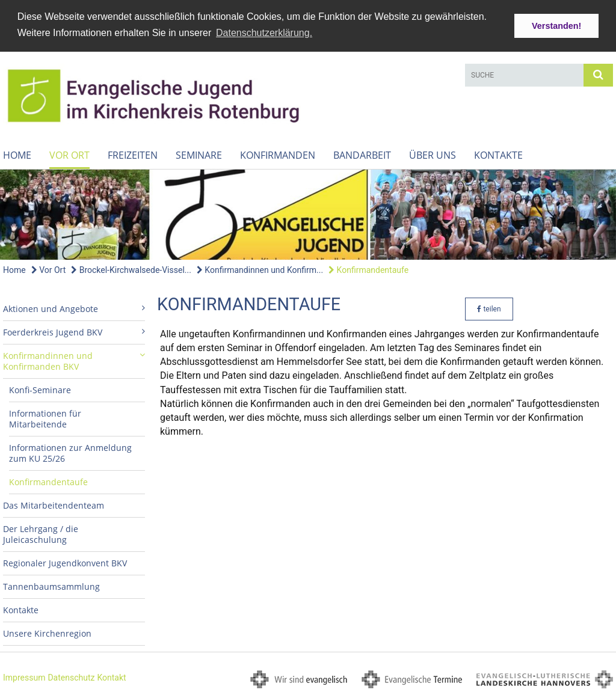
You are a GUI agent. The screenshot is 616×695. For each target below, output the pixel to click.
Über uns (433, 154)
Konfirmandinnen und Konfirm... (260, 269)
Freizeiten (133, 154)
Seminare (199, 154)
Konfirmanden (278, 154)
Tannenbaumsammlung (51, 585)
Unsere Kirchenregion (47, 632)
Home (17, 154)
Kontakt (111, 676)
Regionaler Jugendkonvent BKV (65, 562)
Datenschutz (71, 676)
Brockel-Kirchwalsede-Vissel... (131, 269)
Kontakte (498, 154)
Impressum (24, 676)
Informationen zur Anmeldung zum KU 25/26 (70, 452)
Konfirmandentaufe (368, 269)
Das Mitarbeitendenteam (54, 504)
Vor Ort (69, 154)
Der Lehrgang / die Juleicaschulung (41, 533)
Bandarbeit (362, 154)
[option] (308, 213)
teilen (489, 308)
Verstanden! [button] (556, 26)
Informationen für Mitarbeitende (45, 418)
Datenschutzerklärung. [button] (264, 33)
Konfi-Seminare (40, 389)
